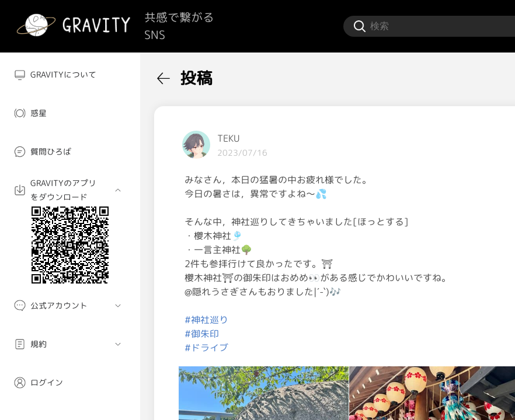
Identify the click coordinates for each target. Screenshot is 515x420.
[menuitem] (70, 75)
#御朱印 (202, 334)
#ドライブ (206, 348)
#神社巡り (206, 320)
